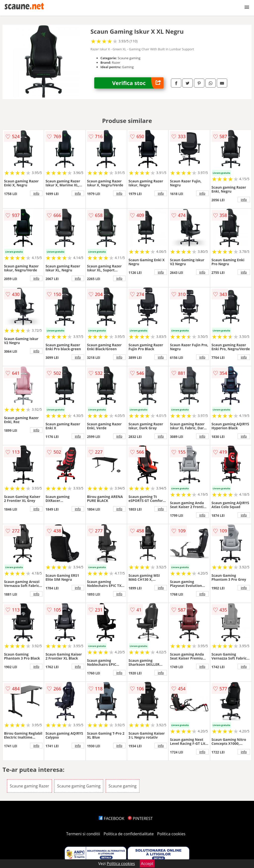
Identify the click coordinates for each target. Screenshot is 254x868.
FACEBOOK (111, 818)
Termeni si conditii (83, 834)
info (36, 193)
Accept (147, 864)
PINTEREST (140, 818)
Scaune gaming (122, 786)
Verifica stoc (138, 83)
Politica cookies (171, 834)
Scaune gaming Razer (29, 786)
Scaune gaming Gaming (79, 786)
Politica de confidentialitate (129, 834)
